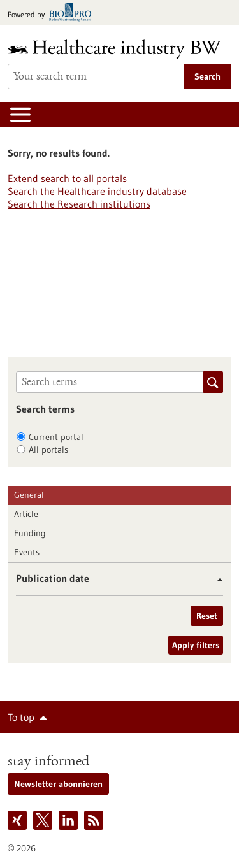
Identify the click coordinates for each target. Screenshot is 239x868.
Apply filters (196, 645)
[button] (215, 580)
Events (27, 552)
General (29, 495)
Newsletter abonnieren (58, 784)
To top (21, 717)
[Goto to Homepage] (119, 49)
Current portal (56, 437)
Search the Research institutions (79, 204)
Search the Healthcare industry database (97, 191)
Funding (30, 533)
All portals (48, 450)
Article (26, 514)
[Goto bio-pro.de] (53, 13)
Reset (207, 616)
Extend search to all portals (67, 178)
